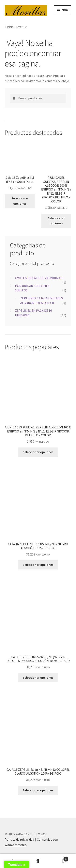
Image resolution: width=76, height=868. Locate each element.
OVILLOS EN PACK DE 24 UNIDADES (39, 278)
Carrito (60, 858)
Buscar (38, 861)
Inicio (10, 27)
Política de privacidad (19, 839)
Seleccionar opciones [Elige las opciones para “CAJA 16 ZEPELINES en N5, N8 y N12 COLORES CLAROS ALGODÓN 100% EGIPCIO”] (38, 790)
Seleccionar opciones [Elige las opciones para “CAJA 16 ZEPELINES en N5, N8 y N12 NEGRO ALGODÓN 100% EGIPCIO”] (38, 565)
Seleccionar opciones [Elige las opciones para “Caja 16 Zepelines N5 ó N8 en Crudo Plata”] (20, 201)
